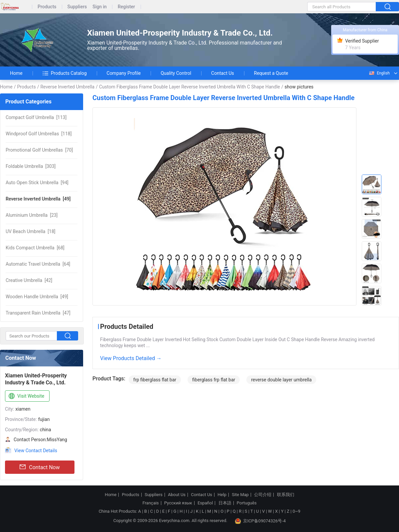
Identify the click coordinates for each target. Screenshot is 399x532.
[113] (36, 117)
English (379, 73)
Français (150, 503)
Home (16, 73)
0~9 (296, 511)
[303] (31, 166)
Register (126, 7)
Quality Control (176, 73)
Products (47, 7)
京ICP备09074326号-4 (260, 521)
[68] (35, 248)
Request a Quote (271, 73)
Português (247, 503)
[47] (38, 313)
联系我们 (286, 495)
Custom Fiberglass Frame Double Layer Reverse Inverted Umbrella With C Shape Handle (190, 87)
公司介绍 (263, 495)
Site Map (240, 495)
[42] (29, 280)
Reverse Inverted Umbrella (67, 87)
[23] (32, 215)
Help (222, 495)
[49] (38, 199)
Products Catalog (65, 73)
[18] (31, 231)
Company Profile (124, 73)
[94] (37, 183)
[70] (39, 150)
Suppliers (77, 7)
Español (205, 503)
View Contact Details (36, 451)
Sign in (100, 7)
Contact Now (40, 467)
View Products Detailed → (131, 358)
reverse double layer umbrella (281, 380)
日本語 (225, 503)
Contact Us (223, 73)
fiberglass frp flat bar (214, 380)
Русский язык (178, 503)
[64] (38, 264)
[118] (39, 134)
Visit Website (26, 396)
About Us (177, 495)
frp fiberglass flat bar (155, 380)
